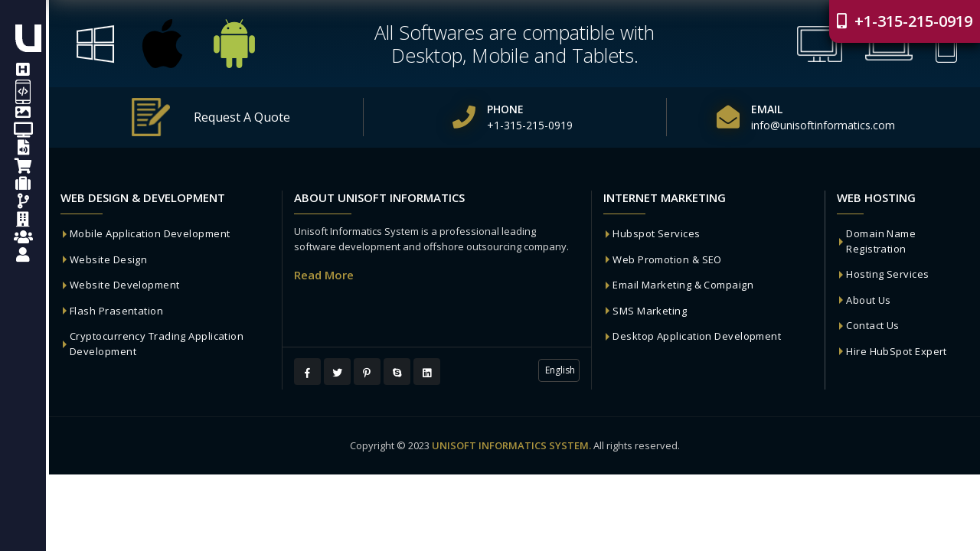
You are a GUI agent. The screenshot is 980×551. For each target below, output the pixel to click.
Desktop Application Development (697, 336)
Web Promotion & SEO (667, 259)
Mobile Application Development (150, 233)
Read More (324, 275)
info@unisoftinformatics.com (823, 125)
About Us (869, 300)
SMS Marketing (650, 311)
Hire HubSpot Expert (897, 351)
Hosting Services (887, 274)
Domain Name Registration (881, 241)
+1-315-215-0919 (905, 21)
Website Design (108, 259)
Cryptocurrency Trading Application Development (157, 344)
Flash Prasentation (116, 311)
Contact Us (873, 325)
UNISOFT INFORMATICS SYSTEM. (511, 445)
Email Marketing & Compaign (683, 285)
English (559, 370)
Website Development (125, 285)
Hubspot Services (656, 233)
